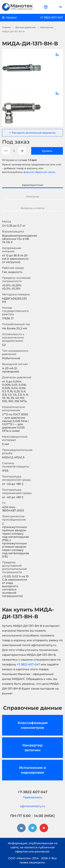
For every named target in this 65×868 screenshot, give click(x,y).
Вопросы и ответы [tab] (33, 208)
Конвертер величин (33, 748)
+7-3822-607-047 (51, 18)
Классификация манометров (33, 725)
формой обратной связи (39, 172)
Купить (47, 151)
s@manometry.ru (33, 806)
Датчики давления (25, 27)
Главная (6, 27)
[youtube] (44, 828)
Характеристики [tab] (33, 185)
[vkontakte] (21, 828)
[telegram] (33, 828)
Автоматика (47, 27)
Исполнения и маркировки (32, 770)
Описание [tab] (33, 197)
